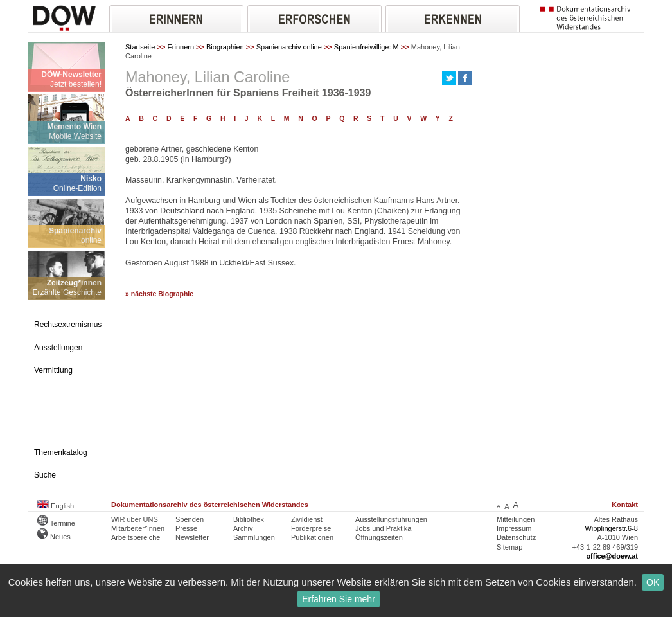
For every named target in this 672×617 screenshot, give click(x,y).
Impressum (514, 528)
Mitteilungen (516, 519)
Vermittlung (53, 370)
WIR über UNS (135, 519)
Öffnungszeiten (379, 537)
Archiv (243, 528)
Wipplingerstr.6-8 (611, 528)
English (56, 506)
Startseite (140, 47)
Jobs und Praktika (383, 528)
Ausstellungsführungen (391, 519)
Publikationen (312, 537)
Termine (56, 523)
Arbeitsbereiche (136, 537)
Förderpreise (311, 528)
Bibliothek (249, 519)
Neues (54, 537)
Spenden (190, 519)
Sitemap (509, 547)
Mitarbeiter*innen (138, 528)
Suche (45, 475)
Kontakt (625, 505)
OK (653, 582)
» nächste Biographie (159, 294)
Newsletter (192, 537)
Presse (186, 528)
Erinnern (181, 47)
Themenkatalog (61, 452)
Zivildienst (307, 519)
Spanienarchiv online (289, 47)
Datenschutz (516, 537)
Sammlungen (254, 537)
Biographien (225, 47)
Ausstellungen (58, 348)
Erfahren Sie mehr (339, 599)
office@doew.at (612, 556)
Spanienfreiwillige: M (367, 47)
